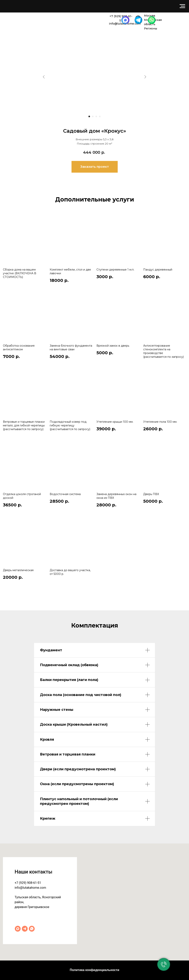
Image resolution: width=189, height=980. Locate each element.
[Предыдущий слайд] (44, 77)
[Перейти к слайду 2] (93, 116)
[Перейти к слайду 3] (96, 116)
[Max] (18, 929)
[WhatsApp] (32, 929)
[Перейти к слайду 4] (100, 116)
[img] (15, 20)
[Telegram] (25, 929)
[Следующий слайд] (145, 77)
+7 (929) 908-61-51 (28, 883)
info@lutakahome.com (30, 888)
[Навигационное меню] (182, 6)
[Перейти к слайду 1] (89, 116)
